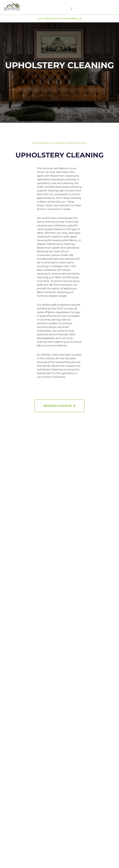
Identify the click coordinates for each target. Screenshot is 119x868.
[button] (71, 9)
